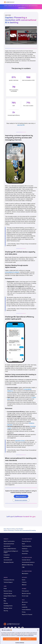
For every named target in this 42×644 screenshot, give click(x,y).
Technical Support (8, 582)
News (5, 598)
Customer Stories (8, 593)
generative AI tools (20, 441)
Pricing (24, 612)
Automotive (25, 554)
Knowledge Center (8, 606)
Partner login (25, 596)
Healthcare (25, 549)
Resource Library (11, 529)
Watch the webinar (21, 496)
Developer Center (8, 608)
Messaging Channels (9, 562)
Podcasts (24, 582)
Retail (23, 544)
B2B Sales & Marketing (27, 565)
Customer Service (26, 560)
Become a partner (26, 593)
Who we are (25, 602)
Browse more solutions (21, 500)
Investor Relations (26, 610)
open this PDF (21, 125)
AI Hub (5, 589)
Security (6, 611)
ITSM (23, 567)
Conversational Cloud (9, 544)
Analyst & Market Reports (10, 596)
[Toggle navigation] (36, 2)
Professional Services (9, 580)
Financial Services (26, 541)
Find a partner (25, 591)
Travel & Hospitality (27, 546)
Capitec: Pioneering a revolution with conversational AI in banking (20, 530)
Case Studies (19, 529)
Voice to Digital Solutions (10, 549)
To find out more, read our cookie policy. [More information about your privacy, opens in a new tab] (25, 639)
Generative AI (7, 546)
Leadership (25, 607)
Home (5, 529)
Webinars (24, 585)
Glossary (6, 603)
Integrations (7, 555)
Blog (5, 601)
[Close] (38, 634)
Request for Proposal (27, 614)
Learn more (21, 8)
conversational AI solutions (12, 272)
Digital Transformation (9, 541)
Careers (24, 605)
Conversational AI (8, 560)
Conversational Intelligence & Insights (11, 552)
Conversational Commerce (28, 562)
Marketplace (25, 573)
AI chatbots (6, 557)
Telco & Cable (25, 551)
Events (24, 580)
